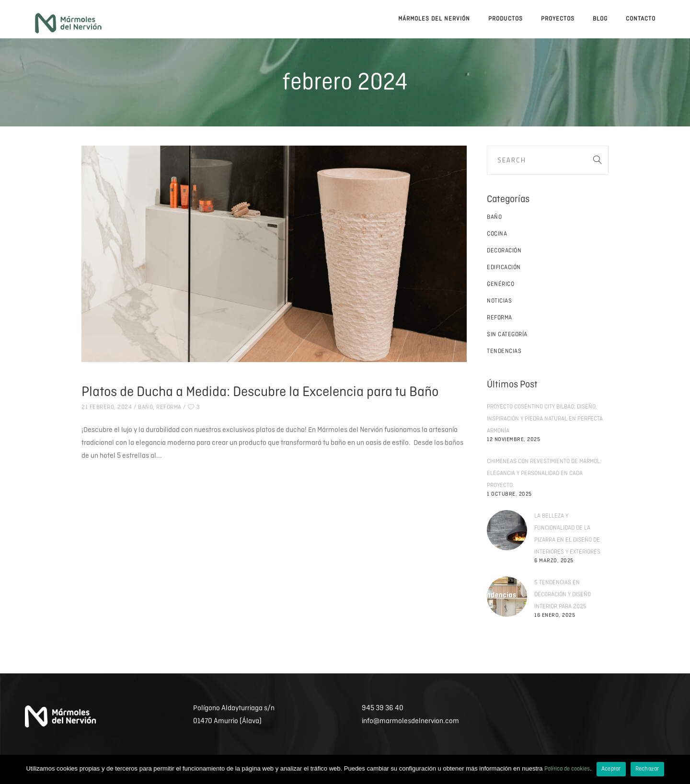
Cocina (497, 234)
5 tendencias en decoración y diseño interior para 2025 (563, 595)
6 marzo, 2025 (554, 561)
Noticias (499, 301)
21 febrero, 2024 (107, 407)
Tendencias (504, 351)
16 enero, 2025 (555, 615)
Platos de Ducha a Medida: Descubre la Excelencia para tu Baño (260, 392)
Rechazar (647, 769)
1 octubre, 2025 (509, 494)
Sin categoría (507, 335)
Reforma (169, 407)
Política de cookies (567, 769)
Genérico (500, 284)
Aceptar (611, 769)
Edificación (504, 267)
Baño (145, 407)
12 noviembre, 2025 (513, 440)
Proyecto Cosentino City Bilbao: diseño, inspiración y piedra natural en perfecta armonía (545, 419)
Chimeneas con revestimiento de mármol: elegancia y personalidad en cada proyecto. (544, 473)
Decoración (504, 251)
